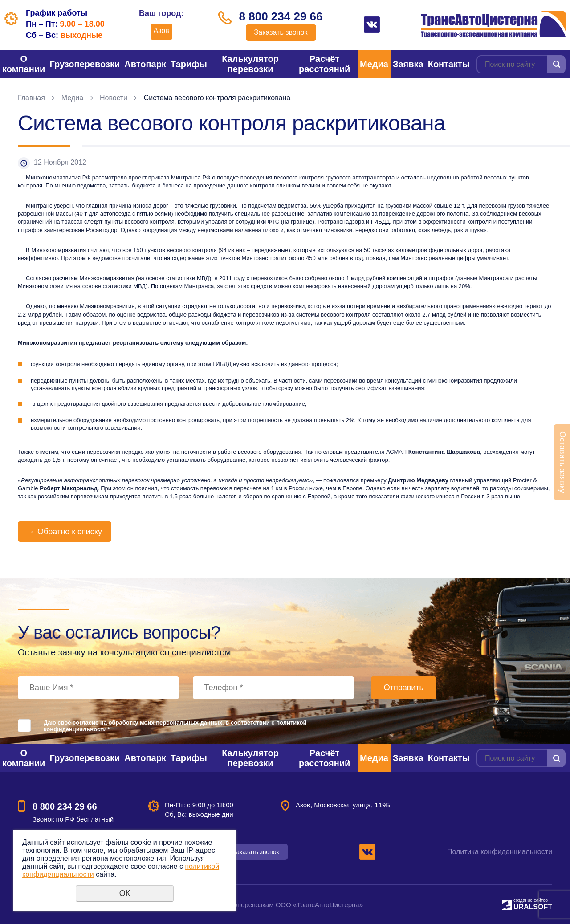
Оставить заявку (562, 462)
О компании (24, 64)
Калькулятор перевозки (250, 64)
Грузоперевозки (85, 64)
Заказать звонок (281, 32)
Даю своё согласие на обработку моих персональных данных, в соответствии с (175, 726)
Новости (114, 98)
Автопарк (145, 64)
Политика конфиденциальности (500, 852)
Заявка (408, 64)
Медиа (374, 64)
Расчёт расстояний (324, 64)
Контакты (449, 64)
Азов (161, 31)
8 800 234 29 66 (281, 16)
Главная (31, 98)
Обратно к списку (65, 532)
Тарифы (189, 64)
